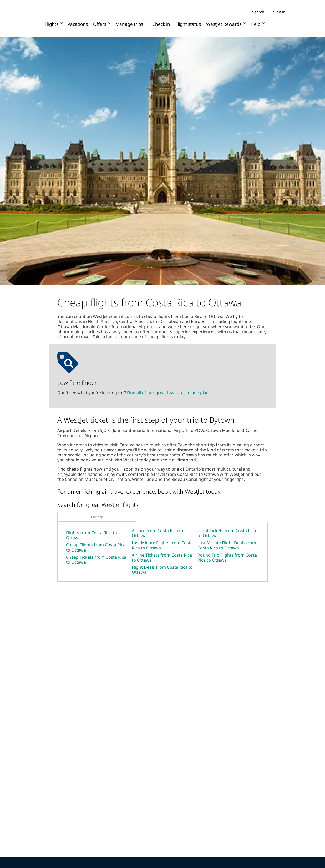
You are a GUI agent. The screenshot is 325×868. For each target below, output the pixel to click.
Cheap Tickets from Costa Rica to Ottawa (96, 560)
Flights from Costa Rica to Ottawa (92, 535)
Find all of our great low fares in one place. (169, 393)
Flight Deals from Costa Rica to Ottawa (162, 570)
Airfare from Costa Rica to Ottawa (158, 533)
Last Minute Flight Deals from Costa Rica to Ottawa (227, 545)
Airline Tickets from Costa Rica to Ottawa (162, 557)
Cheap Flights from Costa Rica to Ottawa (96, 547)
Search (258, 12)
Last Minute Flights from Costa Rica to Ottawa (162, 545)
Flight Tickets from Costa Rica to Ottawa (227, 533)
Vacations (78, 24)
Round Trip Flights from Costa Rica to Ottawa (227, 557)
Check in (161, 24)
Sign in (279, 12)
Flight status (188, 24)
